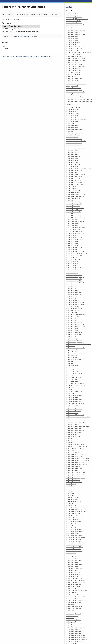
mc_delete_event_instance (75, 30)
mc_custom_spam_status (74, 170)
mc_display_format (72, 215)
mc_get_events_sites (73, 346)
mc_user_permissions (73, 630)
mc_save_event (71, 74)
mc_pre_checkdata (72, 503)
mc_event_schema (72, 276)
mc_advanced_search (73, 109)
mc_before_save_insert (74, 138)
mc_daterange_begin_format (76, 187)
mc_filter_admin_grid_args (76, 302)
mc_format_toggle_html (74, 329)
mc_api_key (70, 127)
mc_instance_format (73, 420)
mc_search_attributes (74, 539)
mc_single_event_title (74, 575)
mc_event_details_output (75, 242)
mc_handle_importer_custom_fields (78, 51)
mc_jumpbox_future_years (75, 427)
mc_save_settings (72, 77)
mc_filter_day (71, 306)
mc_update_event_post (74, 87)
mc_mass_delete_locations (75, 57)
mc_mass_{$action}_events (75, 58)
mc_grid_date (71, 355)
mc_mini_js (70, 477)
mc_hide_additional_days (75, 388)
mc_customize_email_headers (76, 178)
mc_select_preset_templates (76, 81)
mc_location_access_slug (75, 439)
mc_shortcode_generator (74, 564)
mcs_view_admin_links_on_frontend (78, 639)
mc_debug (69, 26)
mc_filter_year (71, 323)
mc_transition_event (73, 85)
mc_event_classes (72, 232)
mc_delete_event (72, 28)
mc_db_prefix (71, 193)
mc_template (70, 581)
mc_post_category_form (74, 68)
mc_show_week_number (73, 571)
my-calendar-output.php (22, 36)
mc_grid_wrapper (72, 365)
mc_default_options (73, 198)
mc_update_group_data (74, 617)
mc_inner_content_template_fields (78, 410)
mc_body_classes (72, 142)
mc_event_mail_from (73, 255)
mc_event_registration (74, 270)
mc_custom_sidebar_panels (75, 168)
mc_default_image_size (74, 197)
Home (69, 7)
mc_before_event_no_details (76, 136)
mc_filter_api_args (73, 304)
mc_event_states (72, 280)
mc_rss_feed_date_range (74, 533)
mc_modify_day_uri (72, 478)
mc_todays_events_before (75, 601)
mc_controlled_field (73, 21)
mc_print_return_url (73, 509)
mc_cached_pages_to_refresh (76, 144)
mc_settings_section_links (76, 560)
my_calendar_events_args (75, 643)
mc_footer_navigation (74, 327)
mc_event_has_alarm (73, 248)
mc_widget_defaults (73, 632)
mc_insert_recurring (73, 416)
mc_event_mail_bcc (72, 251)
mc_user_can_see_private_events (78, 624)
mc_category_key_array (74, 17)
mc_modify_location (73, 60)
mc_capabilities (72, 149)
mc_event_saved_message (74, 274)
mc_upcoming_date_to (73, 609)
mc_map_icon (70, 469)
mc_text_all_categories (74, 583)
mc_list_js (70, 433)
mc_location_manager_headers (76, 456)
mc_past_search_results (74, 494)
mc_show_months (71, 569)
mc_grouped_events (72, 367)
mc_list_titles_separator (75, 435)
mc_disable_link (72, 206)
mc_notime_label (72, 486)
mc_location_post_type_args (76, 460)
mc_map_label (71, 471)
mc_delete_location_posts (75, 34)
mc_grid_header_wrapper (74, 359)
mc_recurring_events (73, 518)
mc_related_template (73, 528)
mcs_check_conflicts (73, 634)
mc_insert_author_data (74, 412)
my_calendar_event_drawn (75, 94)
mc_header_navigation (74, 376)
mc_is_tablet (71, 424)
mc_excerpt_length (72, 295)
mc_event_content (72, 234)
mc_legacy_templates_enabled (76, 429)
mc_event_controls (72, 236)
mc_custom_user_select (74, 174)
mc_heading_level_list (74, 384)
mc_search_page (71, 548)
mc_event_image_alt (73, 250)
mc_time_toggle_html (73, 590)
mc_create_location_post (75, 24)
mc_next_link (71, 484)
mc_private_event (72, 513)
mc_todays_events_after (74, 600)
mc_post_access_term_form (75, 64)
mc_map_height (71, 465)
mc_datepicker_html (73, 185)
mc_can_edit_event (72, 147)
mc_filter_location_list (75, 312)
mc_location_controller (74, 55)
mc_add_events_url (72, 106)
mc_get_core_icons (72, 49)
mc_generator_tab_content (75, 340)
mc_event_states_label (74, 282)
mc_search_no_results (74, 547)
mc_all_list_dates (72, 121)
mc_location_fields (73, 448)
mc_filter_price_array (74, 320)
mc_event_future (72, 40)
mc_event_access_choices (75, 225)
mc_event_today (71, 287)
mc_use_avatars (71, 618)
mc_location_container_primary (77, 441)
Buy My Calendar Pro (44, 57)
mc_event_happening (73, 41)
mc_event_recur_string (74, 268)
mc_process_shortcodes (74, 514)
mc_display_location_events (76, 219)
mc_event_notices (72, 261)
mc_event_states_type (74, 284)
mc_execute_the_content (74, 297)
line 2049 (34, 36)
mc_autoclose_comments (74, 128)
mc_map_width (71, 475)
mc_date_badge (71, 179)
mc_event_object (72, 263)
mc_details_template (73, 204)
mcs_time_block (71, 637)
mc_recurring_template (74, 520)
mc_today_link (71, 598)
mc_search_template (73, 550)
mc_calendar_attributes (74, 145)
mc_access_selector (73, 104)
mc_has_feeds (71, 372)
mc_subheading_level (73, 579)
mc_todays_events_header (75, 603)
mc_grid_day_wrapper (73, 357)
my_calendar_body (72, 641)
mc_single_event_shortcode (76, 573)
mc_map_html (70, 467)
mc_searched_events (73, 552)
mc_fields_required (73, 299)
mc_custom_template (73, 172)
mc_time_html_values (73, 584)
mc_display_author (72, 212)
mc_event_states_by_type (75, 45)
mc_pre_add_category (73, 501)
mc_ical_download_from (74, 393)
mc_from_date (71, 333)
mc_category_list (72, 157)
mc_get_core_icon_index (74, 47)
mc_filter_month (72, 316)
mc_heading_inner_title (74, 380)
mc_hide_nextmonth (72, 390)
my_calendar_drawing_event (76, 93)
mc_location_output (73, 458)
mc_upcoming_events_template (76, 615)
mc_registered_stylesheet (75, 522)
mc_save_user (71, 79)
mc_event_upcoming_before (75, 293)
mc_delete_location (73, 32)
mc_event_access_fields (74, 227)
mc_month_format (72, 480)
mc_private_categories (74, 511)
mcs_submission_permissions (76, 636)
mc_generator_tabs (72, 342)
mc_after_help (71, 13)
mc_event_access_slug (74, 229)
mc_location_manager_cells (76, 454)
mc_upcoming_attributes (74, 605)
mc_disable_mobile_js (74, 208)
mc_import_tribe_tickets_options (78, 401)
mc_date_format (71, 181)
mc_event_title (71, 285)
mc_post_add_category (74, 66)
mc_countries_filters (74, 23)
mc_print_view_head (73, 72)
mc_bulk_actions (72, 15)
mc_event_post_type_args (75, 267)
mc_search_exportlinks (74, 543)
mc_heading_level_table (74, 386)
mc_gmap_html (71, 354)
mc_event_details (72, 240)
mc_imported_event (72, 403)
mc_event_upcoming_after (75, 291)
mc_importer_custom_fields (76, 405)
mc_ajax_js (70, 119)
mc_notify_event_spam (74, 62)
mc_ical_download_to (73, 395)
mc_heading (70, 378)
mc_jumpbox (70, 425)
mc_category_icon (72, 153)
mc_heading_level (72, 382)
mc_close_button (72, 161)
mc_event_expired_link (74, 246)
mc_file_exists (71, 301)
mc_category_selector (74, 159)
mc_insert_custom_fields (75, 414)
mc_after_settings (72, 117)
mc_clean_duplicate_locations (77, 19)
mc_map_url (70, 473)
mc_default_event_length (75, 195)
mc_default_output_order (75, 200)
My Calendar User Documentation (12, 57)
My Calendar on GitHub (30, 57)
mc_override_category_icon (76, 490)
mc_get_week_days (72, 352)
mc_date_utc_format (73, 183)
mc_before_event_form (74, 134)
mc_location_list (72, 452)
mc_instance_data (72, 418)
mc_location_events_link (75, 444)
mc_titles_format (72, 592)
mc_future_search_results (75, 335)
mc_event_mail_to (72, 259)
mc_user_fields (71, 628)
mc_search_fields (72, 545)
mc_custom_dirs (71, 166)
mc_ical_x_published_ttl (75, 399)
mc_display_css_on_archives (76, 214)
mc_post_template (72, 497)
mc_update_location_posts (75, 89)
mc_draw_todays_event (74, 221)
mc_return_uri (71, 531)
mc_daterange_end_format (75, 189)
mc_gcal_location (72, 338)
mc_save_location (72, 535)
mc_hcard (69, 374)
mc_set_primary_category (75, 558)
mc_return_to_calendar (74, 530)
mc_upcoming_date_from (74, 607)
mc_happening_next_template (76, 371)
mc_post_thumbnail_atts (74, 499)
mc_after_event (71, 113)
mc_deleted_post (72, 36)
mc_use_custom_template (74, 620)
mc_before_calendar (73, 130)
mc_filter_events (72, 308)
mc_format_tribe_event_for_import (78, 331)
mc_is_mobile (71, 422)
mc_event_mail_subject (74, 257)
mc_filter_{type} (72, 325)
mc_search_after (72, 537)
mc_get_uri (70, 350)
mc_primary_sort (72, 507)
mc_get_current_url (73, 344)
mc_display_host (72, 217)
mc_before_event (72, 132)
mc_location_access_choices (76, 437)
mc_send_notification (74, 556)
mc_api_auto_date (72, 123)
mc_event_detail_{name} (74, 238)
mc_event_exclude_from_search (77, 244)
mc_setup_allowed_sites (74, 562)
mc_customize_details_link (76, 176)
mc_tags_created (72, 83)
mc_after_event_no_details (76, 115)
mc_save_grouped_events (74, 75)
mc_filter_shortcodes (74, 321)
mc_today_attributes (73, 596)
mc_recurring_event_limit (75, 516)
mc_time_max (70, 586)
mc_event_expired (72, 38)
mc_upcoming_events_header (76, 613)
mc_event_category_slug (74, 231)
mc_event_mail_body (73, 253)
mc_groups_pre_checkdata (75, 369)
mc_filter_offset (72, 318)
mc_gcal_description (73, 337)
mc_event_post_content (74, 265)
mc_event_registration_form (76, 272)
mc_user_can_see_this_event (76, 626)
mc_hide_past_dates (73, 53)
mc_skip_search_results (74, 577)
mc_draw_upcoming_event (74, 223)
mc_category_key (72, 155)
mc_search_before (72, 541)
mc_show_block (71, 566)
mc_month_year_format (74, 482)
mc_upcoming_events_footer (76, 611)
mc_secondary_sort (72, 554)
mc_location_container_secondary (78, 443)
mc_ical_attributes (73, 391)
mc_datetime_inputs (73, 191)
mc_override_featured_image (76, 492)
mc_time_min (70, 588)
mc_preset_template (73, 70)
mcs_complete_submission (75, 91)
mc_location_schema (73, 461)
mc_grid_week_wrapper (74, 363)
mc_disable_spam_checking (75, 210)
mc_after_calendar (72, 111)
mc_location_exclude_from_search (78, 446)
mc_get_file (70, 348)
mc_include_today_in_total (76, 407)
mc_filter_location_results (76, 314)
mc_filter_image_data (74, 310)
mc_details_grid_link (74, 202)
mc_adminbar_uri (72, 108)
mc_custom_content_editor (75, 164)
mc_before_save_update (74, 140)
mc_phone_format (72, 495)
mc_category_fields (73, 151)
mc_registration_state (74, 524)
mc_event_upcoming (72, 289)
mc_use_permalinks (72, 622)
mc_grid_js (70, 361)
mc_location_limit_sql (74, 450)
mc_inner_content (72, 408)
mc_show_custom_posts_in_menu (77, 567)
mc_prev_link (71, 505)
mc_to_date (70, 594)
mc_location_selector (74, 463)
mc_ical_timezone (72, 397)
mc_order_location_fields (75, 488)
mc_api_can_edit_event (74, 125)
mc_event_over (71, 43)
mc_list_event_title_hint (75, 431)
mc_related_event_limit (74, 526)
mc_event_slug (71, 278)
